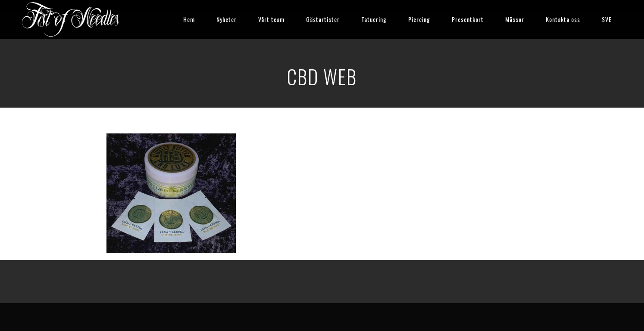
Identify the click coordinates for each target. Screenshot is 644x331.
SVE (607, 19)
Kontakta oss (563, 19)
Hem (189, 19)
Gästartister (323, 19)
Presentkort (468, 19)
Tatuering (374, 19)
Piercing (419, 19)
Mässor (515, 19)
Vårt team (271, 19)
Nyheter (227, 19)
